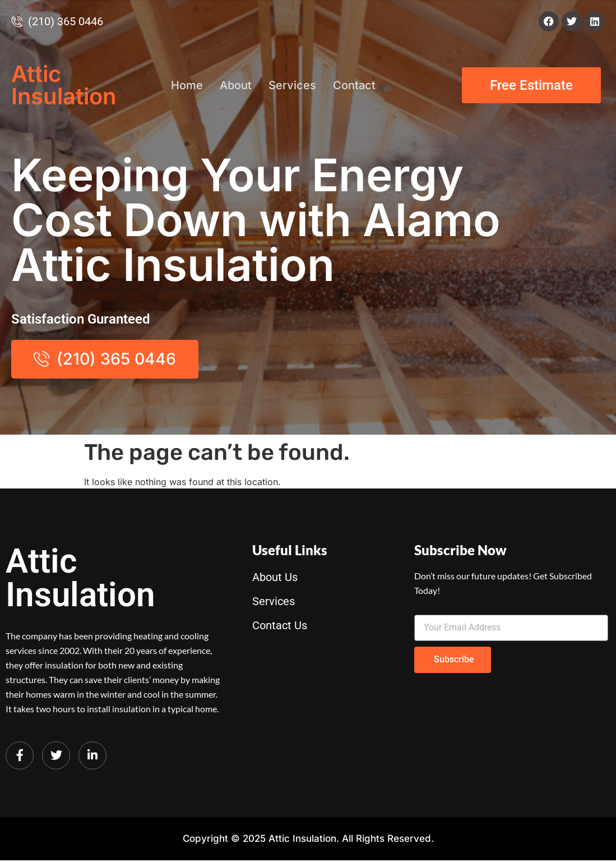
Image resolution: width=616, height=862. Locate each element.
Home (187, 85)
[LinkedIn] (92, 757)
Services (292, 85)
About (236, 85)
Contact (354, 85)
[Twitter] (56, 757)
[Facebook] (20, 757)
